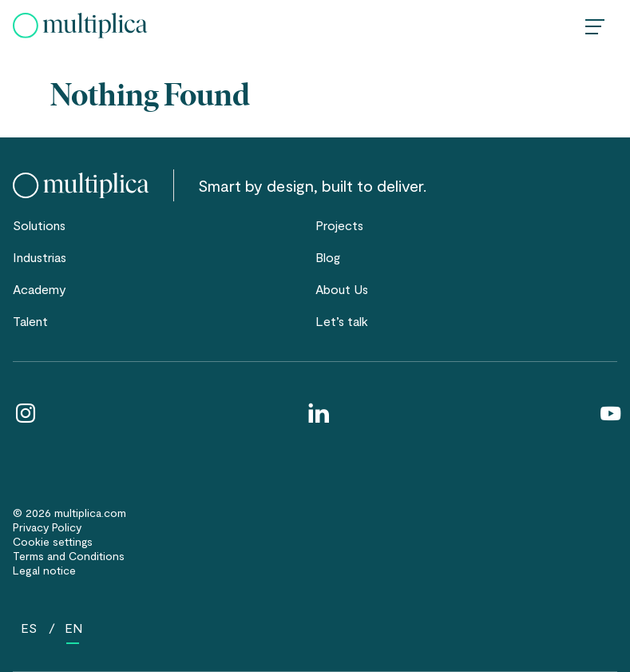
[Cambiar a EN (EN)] (73, 628)
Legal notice (44, 570)
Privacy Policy (47, 527)
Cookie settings (53, 541)
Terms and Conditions (69, 556)
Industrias (40, 257)
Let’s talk (342, 321)
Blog (328, 257)
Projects (339, 225)
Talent (30, 321)
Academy (40, 289)
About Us (342, 289)
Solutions (39, 225)
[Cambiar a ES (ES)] (29, 628)
